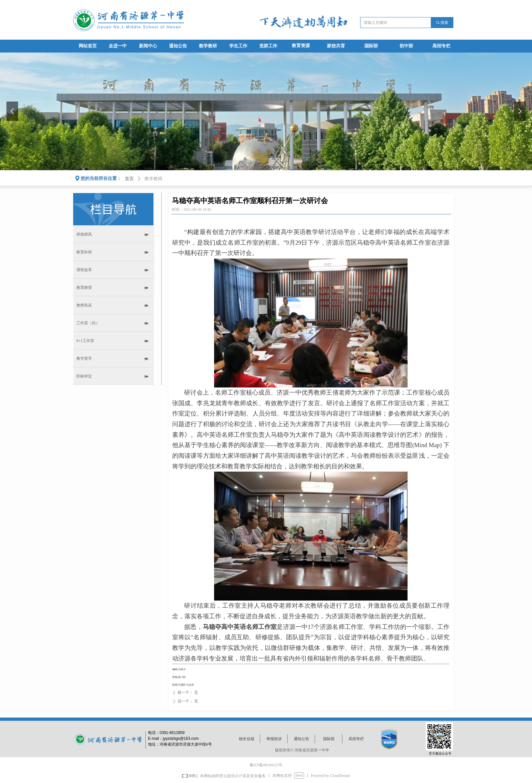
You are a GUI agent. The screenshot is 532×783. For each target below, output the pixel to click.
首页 (129, 179)
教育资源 (301, 46)
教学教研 (153, 179)
